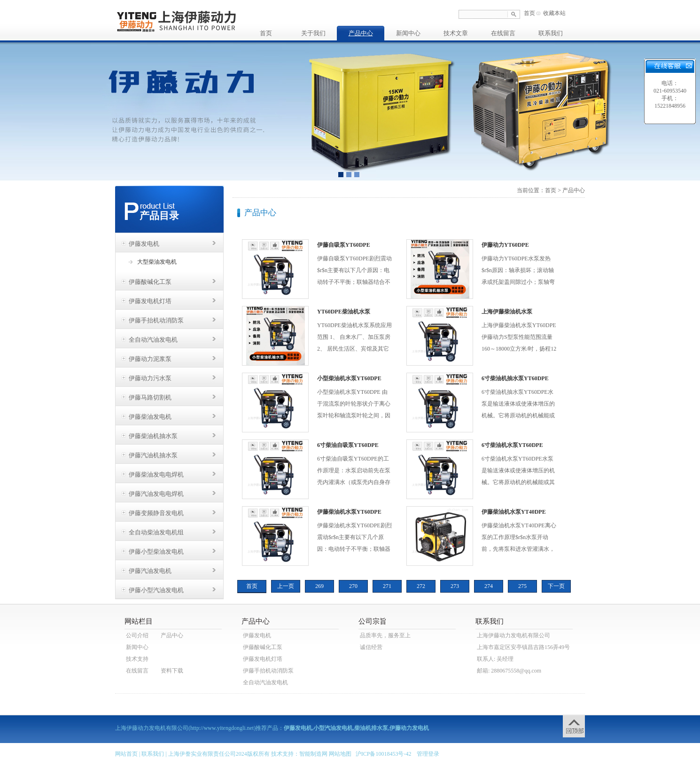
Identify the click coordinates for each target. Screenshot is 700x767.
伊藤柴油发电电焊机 (156, 474)
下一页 (556, 586)
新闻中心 (408, 33)
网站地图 (340, 754)
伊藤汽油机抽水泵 (153, 455)
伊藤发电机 (144, 244)
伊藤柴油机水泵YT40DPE (514, 512)
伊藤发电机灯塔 (150, 301)
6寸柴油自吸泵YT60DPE (348, 445)
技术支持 (137, 659)
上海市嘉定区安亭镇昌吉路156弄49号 (523, 647)
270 (353, 586)
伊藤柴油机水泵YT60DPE (349, 512)
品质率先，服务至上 (385, 635)
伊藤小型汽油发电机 (156, 590)
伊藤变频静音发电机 (156, 513)
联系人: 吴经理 (495, 659)
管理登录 (428, 754)
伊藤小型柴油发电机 (156, 552)
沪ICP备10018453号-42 (384, 754)
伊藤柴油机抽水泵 (153, 436)
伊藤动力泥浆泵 (150, 359)
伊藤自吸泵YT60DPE (344, 245)
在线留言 (503, 33)
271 (387, 586)
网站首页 (126, 754)
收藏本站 (554, 13)
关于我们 (313, 33)
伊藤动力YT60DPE (505, 245)
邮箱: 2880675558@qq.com (509, 671)
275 (522, 586)
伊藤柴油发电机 (150, 417)
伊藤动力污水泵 (150, 378)
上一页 (286, 586)
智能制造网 (313, 754)
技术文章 (456, 33)
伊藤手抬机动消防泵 (156, 320)
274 (489, 586)
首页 (529, 13)
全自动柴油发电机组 (156, 532)
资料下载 (172, 671)
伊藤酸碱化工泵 (150, 282)
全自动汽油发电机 (153, 340)
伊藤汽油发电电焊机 (156, 494)
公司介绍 (137, 635)
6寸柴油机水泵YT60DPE (512, 445)
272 (421, 586)
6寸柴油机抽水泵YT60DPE (515, 378)
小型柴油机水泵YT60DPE (349, 378)
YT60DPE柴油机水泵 (344, 312)
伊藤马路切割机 (150, 397)
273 (455, 586)
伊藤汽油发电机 (150, 571)
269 (319, 586)
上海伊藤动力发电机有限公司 (513, 635)
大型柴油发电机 (157, 262)
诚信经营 (371, 647)
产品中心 (361, 33)
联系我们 (551, 33)
